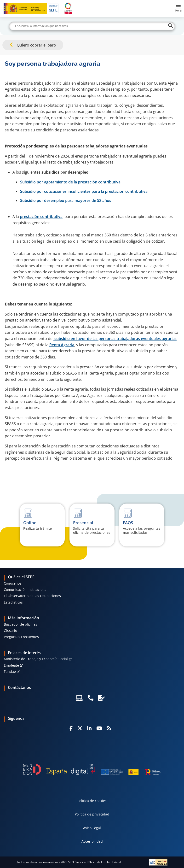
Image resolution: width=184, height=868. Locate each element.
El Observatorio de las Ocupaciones (32, 596)
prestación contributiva (41, 217)
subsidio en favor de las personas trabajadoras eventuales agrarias (115, 339)
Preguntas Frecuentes (21, 637)
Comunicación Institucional (26, 589)
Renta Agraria (62, 345)
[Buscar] (92, 26)
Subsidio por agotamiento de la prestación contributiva (71, 182)
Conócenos (13, 583)
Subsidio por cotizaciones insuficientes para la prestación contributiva (84, 191)
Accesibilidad (92, 841)
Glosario (10, 630)
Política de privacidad (92, 814)
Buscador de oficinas (20, 624)
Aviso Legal (92, 828)
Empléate (11, 665)
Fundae (10, 672)
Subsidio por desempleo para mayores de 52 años (66, 200)
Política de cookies (92, 801)
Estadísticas (13, 602)
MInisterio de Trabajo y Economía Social (36, 659)
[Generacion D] (92, 769)
